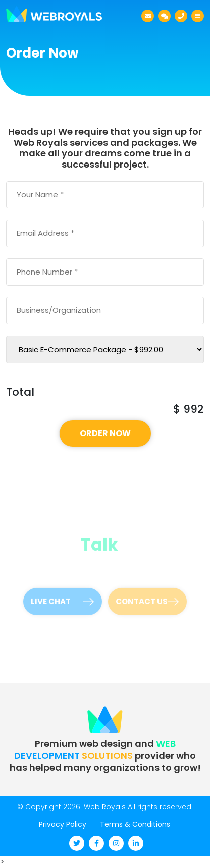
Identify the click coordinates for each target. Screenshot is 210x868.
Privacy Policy (63, 824)
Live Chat (62, 598)
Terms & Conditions (135, 824)
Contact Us (147, 598)
